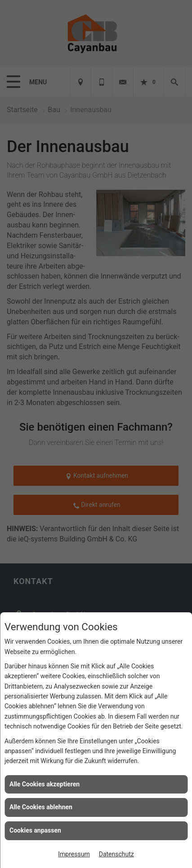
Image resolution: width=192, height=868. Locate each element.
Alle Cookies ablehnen (41, 807)
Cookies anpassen (35, 830)
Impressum (74, 854)
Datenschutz (116, 854)
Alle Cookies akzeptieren (45, 784)
